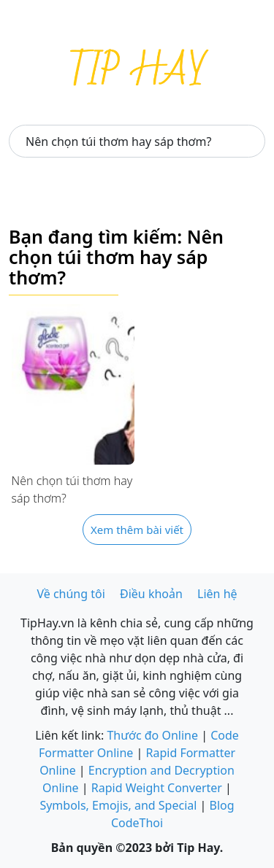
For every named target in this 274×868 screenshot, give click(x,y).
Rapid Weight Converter (157, 788)
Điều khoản (151, 594)
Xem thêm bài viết (137, 530)
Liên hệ (217, 594)
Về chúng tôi (71, 594)
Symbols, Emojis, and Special (118, 805)
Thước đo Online (152, 735)
